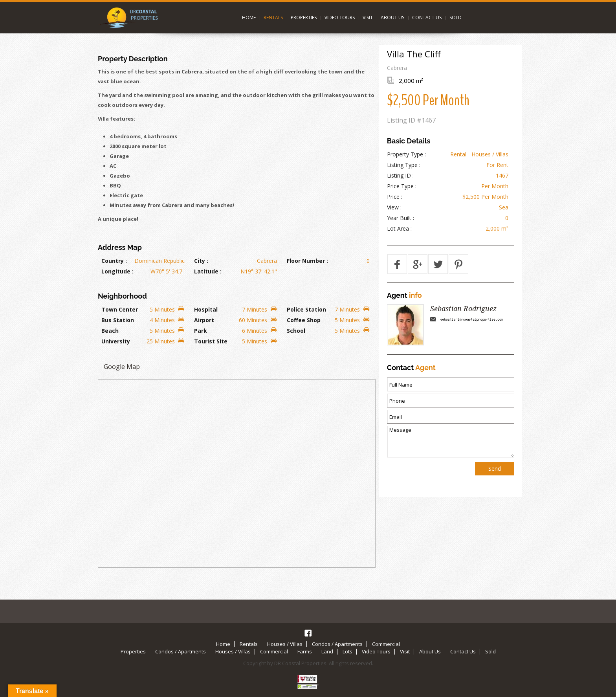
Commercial (386, 644)
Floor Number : (307, 261)
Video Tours (340, 17)
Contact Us (427, 17)
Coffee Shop (304, 320)
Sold (456, 17)
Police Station (306, 309)
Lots (347, 651)
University (116, 341)
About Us (392, 17)
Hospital (206, 309)
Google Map (122, 367)
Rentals (273, 17)
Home (249, 17)
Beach (110, 331)
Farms (305, 651)
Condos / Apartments (337, 644)
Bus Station (118, 320)
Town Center (120, 309)
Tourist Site (211, 341)
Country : (114, 261)
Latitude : (208, 271)
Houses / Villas (285, 644)
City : (201, 261)
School (296, 331)
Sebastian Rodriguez (463, 309)
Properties (304, 17)
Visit (368, 17)
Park (201, 331)
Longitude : (117, 271)
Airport (204, 320)
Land (327, 651)
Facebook (308, 633)
